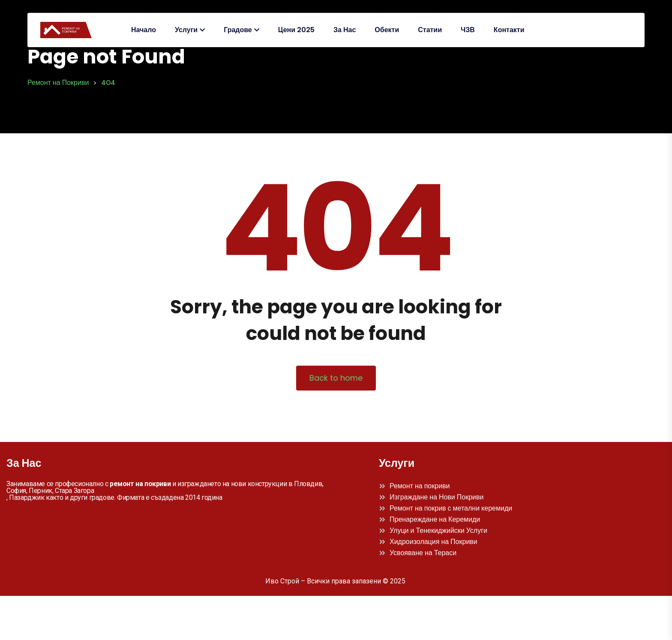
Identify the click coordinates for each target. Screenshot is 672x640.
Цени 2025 (296, 30)
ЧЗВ (468, 30)
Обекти (387, 30)
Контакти (509, 30)
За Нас (345, 30)
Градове (238, 30)
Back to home (336, 378)
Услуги (186, 30)
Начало (144, 30)
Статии (430, 30)
